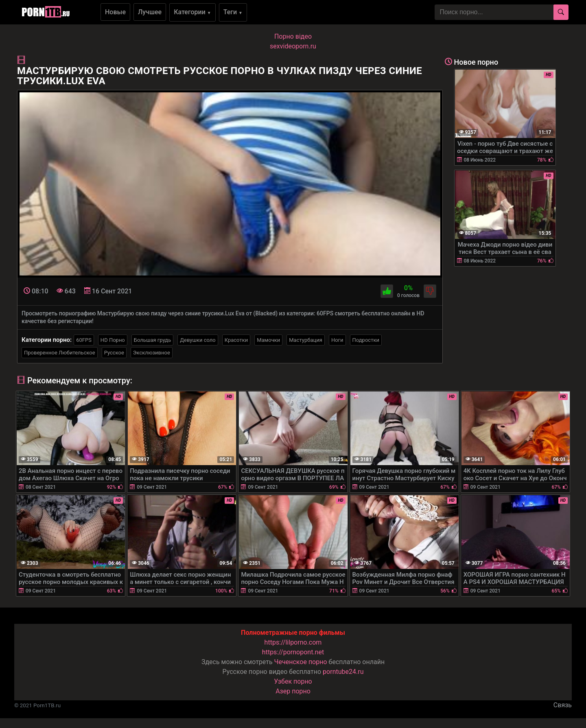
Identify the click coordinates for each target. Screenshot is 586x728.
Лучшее (150, 12)
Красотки (236, 340)
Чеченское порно (301, 662)
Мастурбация (306, 340)
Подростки (366, 340)
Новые (115, 12)
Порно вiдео (293, 36)
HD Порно (113, 340)
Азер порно (293, 691)
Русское (114, 353)
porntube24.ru (343, 672)
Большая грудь (152, 340)
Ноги (337, 340)
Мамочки (268, 340)
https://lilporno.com (293, 642)
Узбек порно (293, 681)
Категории (192, 12)
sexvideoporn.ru (293, 46)
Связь (563, 705)
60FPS (84, 340)
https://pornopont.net (293, 652)
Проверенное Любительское (60, 353)
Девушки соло (198, 340)
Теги (233, 12)
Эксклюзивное (152, 353)
